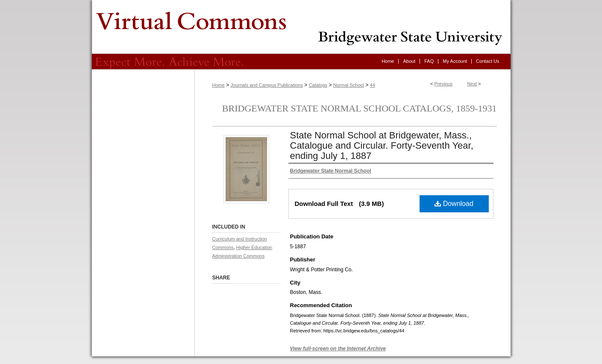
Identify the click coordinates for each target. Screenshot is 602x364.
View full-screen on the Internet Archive (338, 349)
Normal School (349, 85)
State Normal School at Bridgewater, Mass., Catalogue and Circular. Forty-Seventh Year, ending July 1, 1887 (382, 145)
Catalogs (318, 85)
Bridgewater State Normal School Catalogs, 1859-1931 (360, 108)
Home (219, 85)
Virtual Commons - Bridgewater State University (301, 27)
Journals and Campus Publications (267, 85)
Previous (444, 84)
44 (373, 85)
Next (472, 84)
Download (454, 204)
